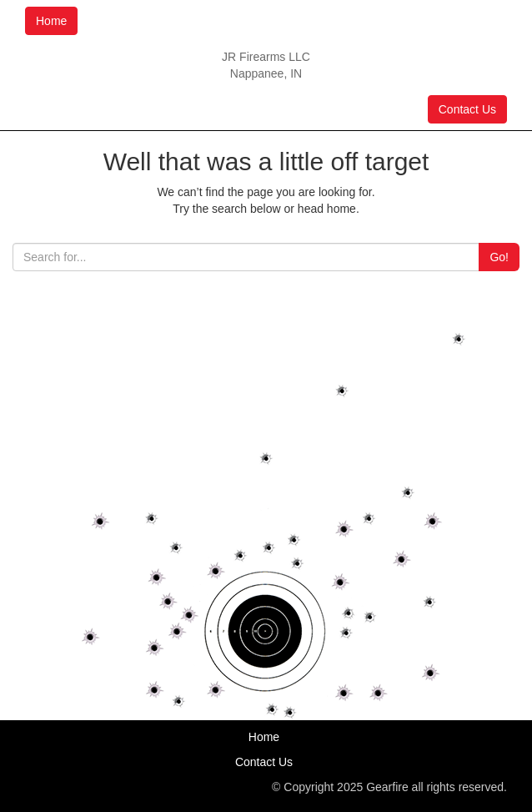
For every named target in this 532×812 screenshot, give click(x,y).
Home (51, 21)
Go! (499, 257)
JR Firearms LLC (266, 57)
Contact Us (467, 109)
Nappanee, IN (266, 73)
